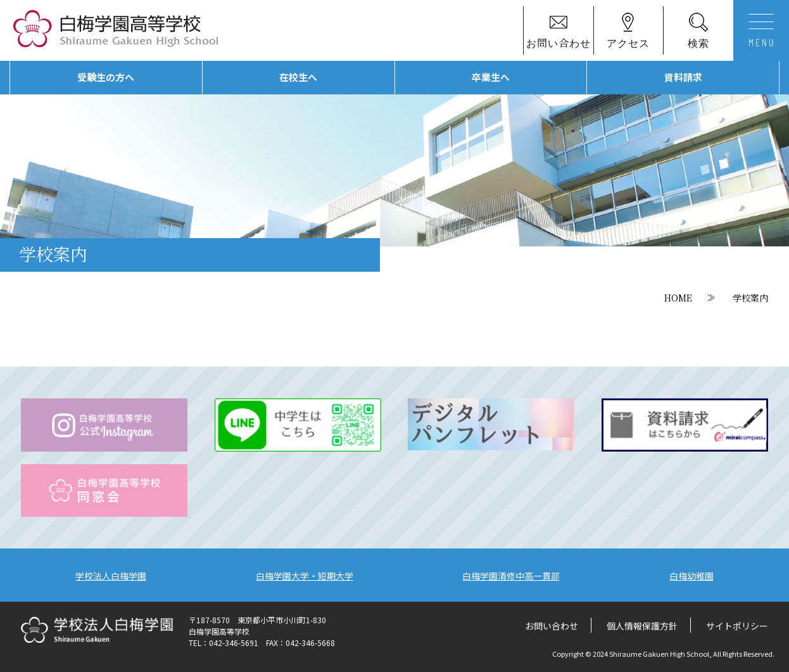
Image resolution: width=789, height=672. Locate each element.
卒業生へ (491, 77)
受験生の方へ (106, 77)
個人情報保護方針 (642, 626)
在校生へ (298, 77)
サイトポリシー (737, 626)
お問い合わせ (552, 626)
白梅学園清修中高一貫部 (511, 576)
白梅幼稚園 (691, 576)
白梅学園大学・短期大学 (305, 576)
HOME (678, 298)
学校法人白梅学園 (111, 576)
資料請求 (683, 77)
